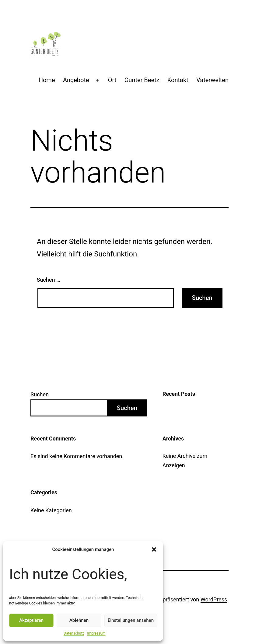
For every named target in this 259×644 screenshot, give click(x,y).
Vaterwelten (212, 80)
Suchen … (49, 280)
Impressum (96, 633)
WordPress (214, 599)
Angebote (76, 80)
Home (47, 80)
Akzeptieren (31, 620)
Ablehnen (79, 620)
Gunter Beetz (142, 80)
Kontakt (178, 80)
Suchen (40, 394)
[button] (154, 549)
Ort (112, 80)
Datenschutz (74, 633)
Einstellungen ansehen (131, 620)
